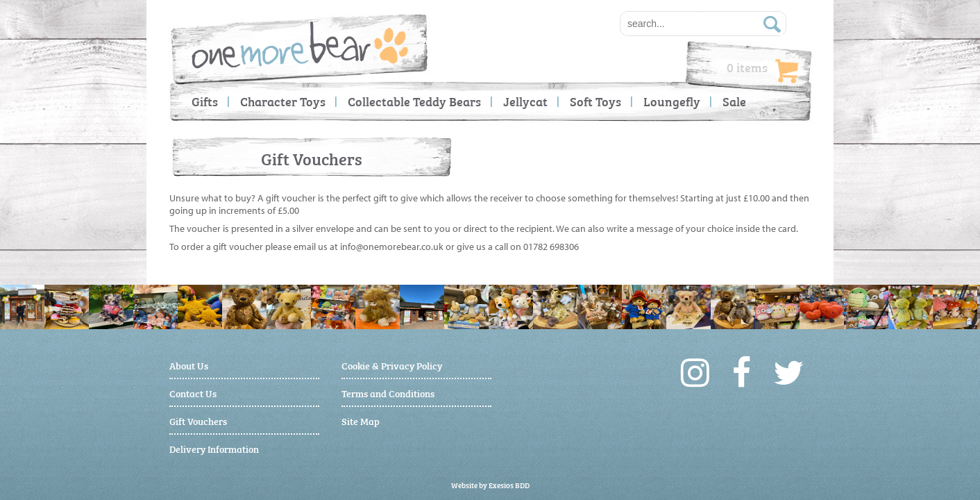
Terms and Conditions (388, 393)
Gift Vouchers (198, 420)
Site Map (361, 420)
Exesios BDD (509, 485)
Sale (734, 101)
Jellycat (525, 101)
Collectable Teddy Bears (414, 101)
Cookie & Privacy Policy (392, 365)
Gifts (205, 101)
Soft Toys (595, 101)
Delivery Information (214, 448)
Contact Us (193, 393)
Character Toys (283, 101)
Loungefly (672, 101)
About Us (189, 365)
